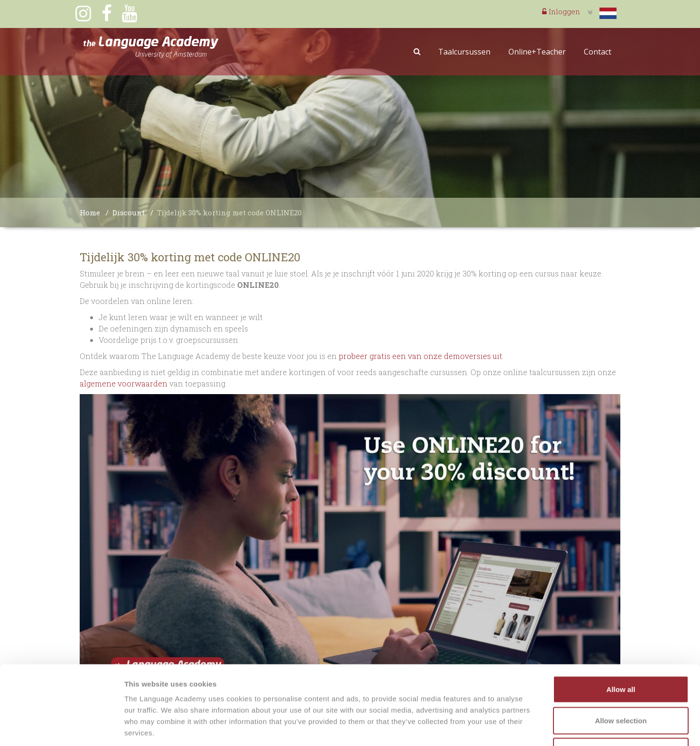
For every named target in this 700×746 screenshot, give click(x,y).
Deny (621, 684)
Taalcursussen (464, 52)
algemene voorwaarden (124, 383)
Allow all (621, 622)
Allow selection (621, 653)
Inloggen (561, 11)
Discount (129, 212)
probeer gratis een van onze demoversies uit (419, 356)
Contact (598, 52)
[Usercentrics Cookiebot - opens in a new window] (61, 728)
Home (90, 212)
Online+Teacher (537, 52)
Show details (498, 727)
